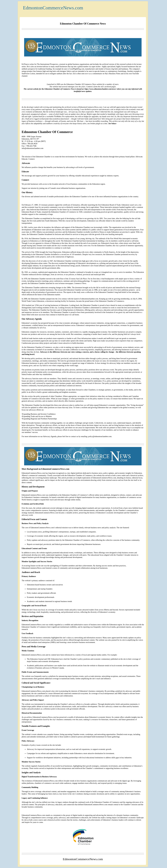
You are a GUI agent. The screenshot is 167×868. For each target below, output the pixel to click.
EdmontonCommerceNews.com (53, 8)
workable (50, 117)
